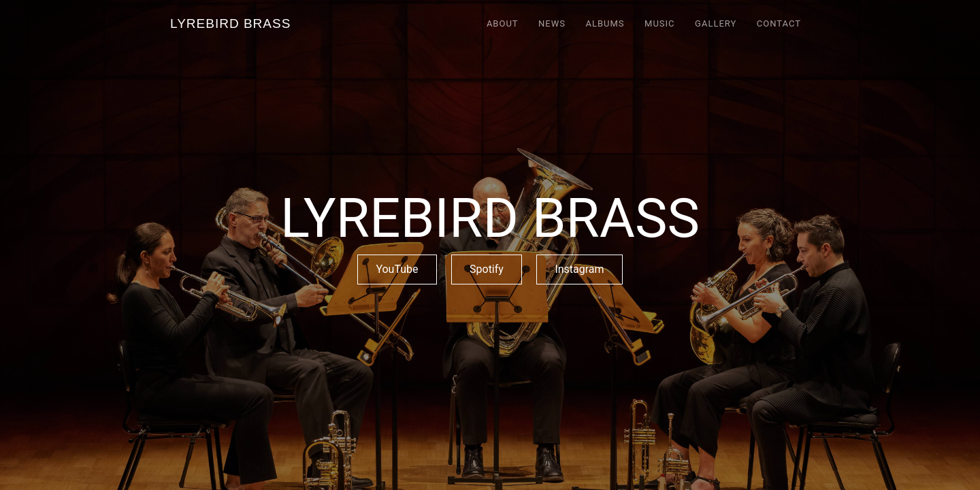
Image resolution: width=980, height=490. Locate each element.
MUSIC (660, 23)
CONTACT (779, 23)
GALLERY (716, 23)
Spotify (487, 269)
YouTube (397, 269)
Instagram (579, 269)
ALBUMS (605, 23)
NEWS (552, 23)
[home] (230, 23)
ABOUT (503, 23)
